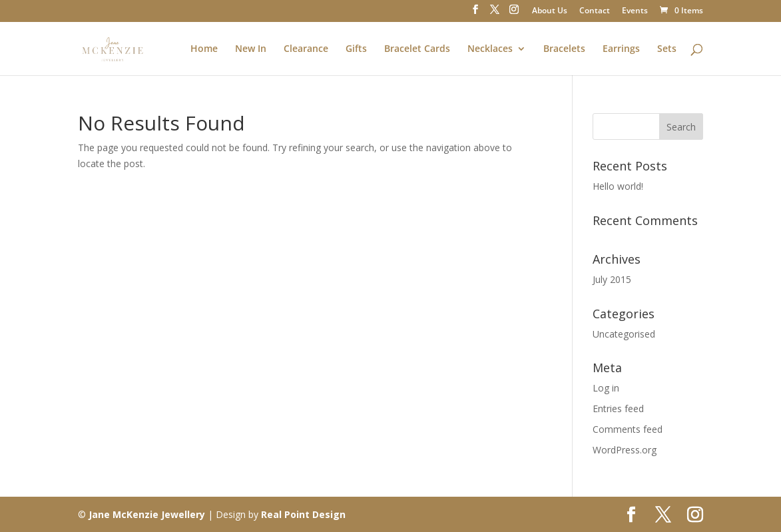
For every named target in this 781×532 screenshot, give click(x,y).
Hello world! (618, 186)
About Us (550, 11)
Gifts (356, 49)
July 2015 (612, 279)
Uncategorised (624, 334)
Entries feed (618, 408)
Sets (667, 49)
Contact (595, 11)
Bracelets (564, 49)
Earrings (621, 49)
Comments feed (628, 429)
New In (251, 49)
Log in (606, 388)
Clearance (306, 49)
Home (204, 49)
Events (635, 11)
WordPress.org (625, 450)
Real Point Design (303, 514)
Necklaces (490, 49)
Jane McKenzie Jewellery (147, 514)
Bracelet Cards (417, 49)
